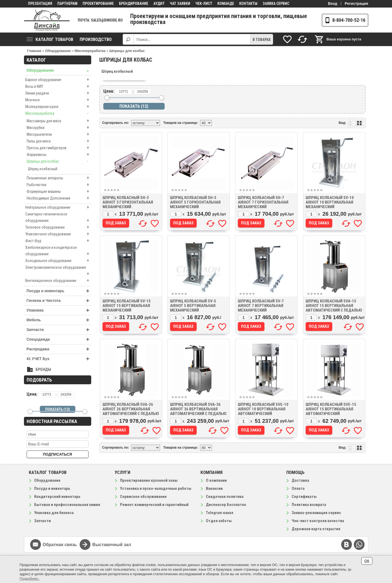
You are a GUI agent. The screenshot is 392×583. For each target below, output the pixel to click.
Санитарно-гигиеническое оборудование (58, 218)
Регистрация (356, 4)
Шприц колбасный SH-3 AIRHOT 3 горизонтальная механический (128, 202)
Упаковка (59, 310)
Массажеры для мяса (59, 121)
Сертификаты (304, 497)
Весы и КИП (58, 86)
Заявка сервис (276, 4)
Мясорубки (59, 128)
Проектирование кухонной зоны (149, 480)
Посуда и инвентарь (59, 291)
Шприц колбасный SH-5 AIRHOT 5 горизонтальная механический (195, 202)
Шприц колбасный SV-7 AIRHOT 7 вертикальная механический (261, 306)
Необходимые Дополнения (59, 198)
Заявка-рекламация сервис (316, 513)
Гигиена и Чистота (59, 301)
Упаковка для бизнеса (54, 513)
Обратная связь (60, 545)
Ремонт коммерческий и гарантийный (154, 505)
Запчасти (59, 330)
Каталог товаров (50, 39)
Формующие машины (59, 191)
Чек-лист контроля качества (318, 521)
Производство (96, 39)
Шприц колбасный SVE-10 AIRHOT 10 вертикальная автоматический (263, 409)
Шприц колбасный (43, 169)
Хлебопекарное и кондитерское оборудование (58, 251)
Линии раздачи (58, 93)
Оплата (298, 488)
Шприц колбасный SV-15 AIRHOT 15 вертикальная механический (127, 306)
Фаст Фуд (58, 241)
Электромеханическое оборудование (58, 271)
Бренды (43, 369)
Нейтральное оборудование (58, 207)
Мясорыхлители (59, 134)
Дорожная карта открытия (316, 529)
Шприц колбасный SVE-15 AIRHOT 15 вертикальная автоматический (331, 409)
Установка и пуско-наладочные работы (156, 488)
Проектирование (98, 4)
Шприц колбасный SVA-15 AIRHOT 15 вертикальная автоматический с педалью (334, 306)
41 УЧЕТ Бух (59, 359)
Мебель (59, 320)
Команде (226, 4)
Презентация (40, 4)
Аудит (159, 4)
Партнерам (67, 4)
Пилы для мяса (59, 141)
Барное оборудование (58, 80)
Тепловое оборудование (58, 227)
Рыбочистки (59, 185)
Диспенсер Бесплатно (226, 505)
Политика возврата (309, 505)
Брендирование (134, 4)
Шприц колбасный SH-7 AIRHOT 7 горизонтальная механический (263, 202)
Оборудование (59, 70)
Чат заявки (180, 4)
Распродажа (59, 349)
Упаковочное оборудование (58, 234)
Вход (333, 4)
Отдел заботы (219, 521)
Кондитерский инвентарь (57, 497)
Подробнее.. (30, 579)
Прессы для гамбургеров (59, 148)
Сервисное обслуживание (143, 497)
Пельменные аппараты (59, 178)
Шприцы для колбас (59, 161)
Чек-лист (204, 4)
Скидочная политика (225, 497)
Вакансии (214, 488)
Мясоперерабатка (58, 113)
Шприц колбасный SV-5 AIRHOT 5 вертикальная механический (193, 306)
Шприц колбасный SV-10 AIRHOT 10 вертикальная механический (330, 202)
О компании (216, 480)
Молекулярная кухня (58, 107)
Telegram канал (220, 513)
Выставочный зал (112, 545)
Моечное (58, 100)
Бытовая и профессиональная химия (67, 505)
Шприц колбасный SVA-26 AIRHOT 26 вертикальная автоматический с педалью (131, 409)
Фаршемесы (59, 155)
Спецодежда (59, 339)
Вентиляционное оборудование (58, 281)
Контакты (248, 4)
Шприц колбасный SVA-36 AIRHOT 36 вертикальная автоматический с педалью (198, 409)
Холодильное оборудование (58, 261)
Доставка (300, 480)
